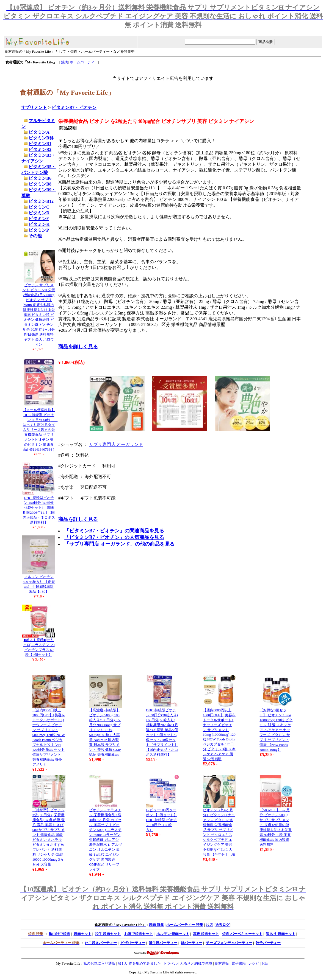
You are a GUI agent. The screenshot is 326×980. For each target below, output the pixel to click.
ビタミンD (39, 213)
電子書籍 (239, 963)
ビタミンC (39, 207)
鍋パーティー (192, 943)
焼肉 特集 (156, 925)
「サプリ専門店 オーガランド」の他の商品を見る (119, 544)
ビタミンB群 (41, 138)
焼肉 (65, 62)
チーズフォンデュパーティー (229, 943)
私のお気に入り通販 (99, 963)
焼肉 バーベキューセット (242, 934)
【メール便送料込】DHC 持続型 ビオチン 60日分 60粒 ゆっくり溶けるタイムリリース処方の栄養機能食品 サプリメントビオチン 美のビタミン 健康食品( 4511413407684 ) (40, 430)
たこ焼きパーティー (101, 943)
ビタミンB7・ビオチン (74, 107)
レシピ (254, 963)
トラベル (170, 963)
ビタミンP (39, 230)
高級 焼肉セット (206, 934)
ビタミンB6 (40, 178)
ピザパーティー (133, 943)
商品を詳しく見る (78, 347)
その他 (35, 236)
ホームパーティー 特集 (185, 925)
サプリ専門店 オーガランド (116, 444)
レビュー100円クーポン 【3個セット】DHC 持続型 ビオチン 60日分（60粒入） (162, 820)
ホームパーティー (84, 62)
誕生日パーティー (163, 943)
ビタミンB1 (40, 144)
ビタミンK (39, 224)
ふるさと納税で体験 (196, 963)
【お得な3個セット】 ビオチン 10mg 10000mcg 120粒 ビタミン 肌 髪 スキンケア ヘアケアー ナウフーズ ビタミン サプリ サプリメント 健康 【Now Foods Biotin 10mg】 (276, 730)
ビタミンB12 (41, 201)
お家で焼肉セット (139, 934)
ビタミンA (39, 132)
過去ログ (222, 925)
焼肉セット (83, 934)
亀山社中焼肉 (59, 934)
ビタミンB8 (40, 184)
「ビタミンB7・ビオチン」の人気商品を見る (114, 537)
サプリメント (34, 107)
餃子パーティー (268, 943)
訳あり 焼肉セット (281, 934)
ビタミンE (39, 219)
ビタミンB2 (40, 149)
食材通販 (222, 963)
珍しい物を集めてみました (139, 963)
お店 (209, 925)
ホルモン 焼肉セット (173, 934)
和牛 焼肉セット (108, 934)
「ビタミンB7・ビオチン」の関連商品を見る (114, 531)
